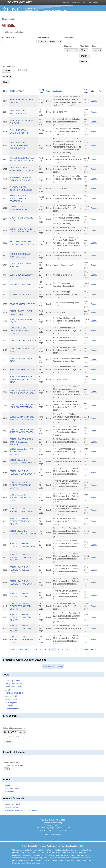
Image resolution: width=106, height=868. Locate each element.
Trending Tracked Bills (14, 693)
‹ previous (23, 650)
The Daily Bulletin (13, 680)
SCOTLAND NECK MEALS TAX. (23, 304)
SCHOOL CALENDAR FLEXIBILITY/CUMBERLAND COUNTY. (22, 640)
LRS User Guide (12, 788)
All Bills (8, 690)
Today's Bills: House (14, 684)
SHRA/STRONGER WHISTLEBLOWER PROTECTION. (18, 198)
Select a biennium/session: (14, 728)
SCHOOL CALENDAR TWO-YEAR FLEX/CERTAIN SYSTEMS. (22, 452)
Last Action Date (9, 67)
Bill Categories (11, 703)
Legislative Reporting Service (56, 11)
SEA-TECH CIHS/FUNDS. (21, 285)
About (8, 785)
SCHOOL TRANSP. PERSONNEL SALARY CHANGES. (19, 331)
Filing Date (84, 46)
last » (94, 650)
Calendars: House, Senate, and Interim (22, 811)
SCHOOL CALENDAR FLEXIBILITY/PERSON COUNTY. (19, 521)
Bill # (5, 91)
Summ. (94, 101)
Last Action (58, 91)
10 (68, 650)
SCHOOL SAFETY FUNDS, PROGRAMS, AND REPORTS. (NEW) (22, 379)
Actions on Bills (12, 696)
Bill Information (12, 807)
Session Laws (11, 699)
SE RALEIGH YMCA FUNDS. (22, 294)
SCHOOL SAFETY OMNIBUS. (22, 370)
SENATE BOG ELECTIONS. (21, 275)
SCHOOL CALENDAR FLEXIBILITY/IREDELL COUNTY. (19, 570)
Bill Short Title (8, 37)
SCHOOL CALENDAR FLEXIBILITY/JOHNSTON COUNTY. (20, 557)
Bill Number (69, 37)
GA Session (44, 37)
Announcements (12, 709)
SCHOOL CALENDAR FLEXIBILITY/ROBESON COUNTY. (20, 498)
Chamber (68, 46)
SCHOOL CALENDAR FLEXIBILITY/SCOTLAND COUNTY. (20, 485)
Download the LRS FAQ (53, 666)
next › (85, 650)
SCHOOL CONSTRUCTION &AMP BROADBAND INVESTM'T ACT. (21, 442)
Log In (48, 834)
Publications (96, 2)
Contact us (10, 791)
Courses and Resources (76, 2)
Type (94, 46)
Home (5, 19)
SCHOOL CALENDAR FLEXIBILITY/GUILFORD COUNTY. (20, 606)
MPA (90, 2)
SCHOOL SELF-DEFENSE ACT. (23, 340)
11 (73, 650)
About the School (66, 2)
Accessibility (56, 834)
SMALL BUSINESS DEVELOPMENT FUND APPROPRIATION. (19, 146)
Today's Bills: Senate (14, 687)
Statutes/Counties (13, 706)
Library (85, 2)
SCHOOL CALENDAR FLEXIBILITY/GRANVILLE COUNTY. (21, 628)
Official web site (13, 804)
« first (13, 650)
